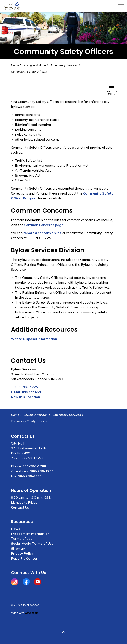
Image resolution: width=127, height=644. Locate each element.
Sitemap (18, 548)
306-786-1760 (42, 471)
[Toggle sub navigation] (112, 91)
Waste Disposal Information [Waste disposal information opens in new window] (34, 339)
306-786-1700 (34, 466)
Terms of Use (22, 538)
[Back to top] (64, 632)
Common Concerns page (44, 225)
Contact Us (20, 507)
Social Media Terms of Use (32, 543)
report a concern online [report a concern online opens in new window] (42, 233)
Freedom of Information (30, 534)
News (16, 529)
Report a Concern (25, 558)
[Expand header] (121, 6)
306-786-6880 (30, 476)
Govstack (31, 613)
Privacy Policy (22, 553)
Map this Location (26, 397)
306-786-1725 (26, 387)
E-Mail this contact (26, 392)
